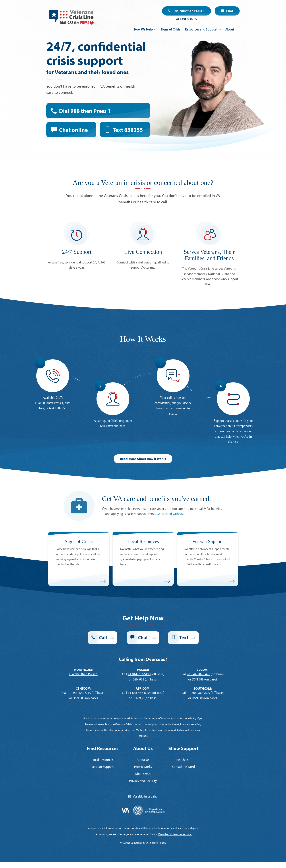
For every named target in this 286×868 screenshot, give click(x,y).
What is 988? (143, 774)
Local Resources (103, 760)
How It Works (143, 767)
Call (103, 637)
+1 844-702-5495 (199, 674)
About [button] (230, 29)
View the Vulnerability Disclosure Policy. (143, 843)
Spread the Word (183, 767)
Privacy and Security (143, 781)
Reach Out (183, 760)
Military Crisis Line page (150, 730)
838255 (192, 19)
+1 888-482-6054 (139, 693)
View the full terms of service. (175, 834)
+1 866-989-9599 (199, 693)
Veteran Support (103, 767)
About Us (143, 760)
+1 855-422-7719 (80, 693)
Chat (230, 11)
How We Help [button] (143, 29)
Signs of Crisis (171, 29)
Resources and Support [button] (201, 29)
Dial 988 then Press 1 (189, 11)
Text (128, 130)
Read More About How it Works (143, 459)
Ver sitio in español (146, 796)
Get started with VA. (170, 514)
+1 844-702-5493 (139, 674)
